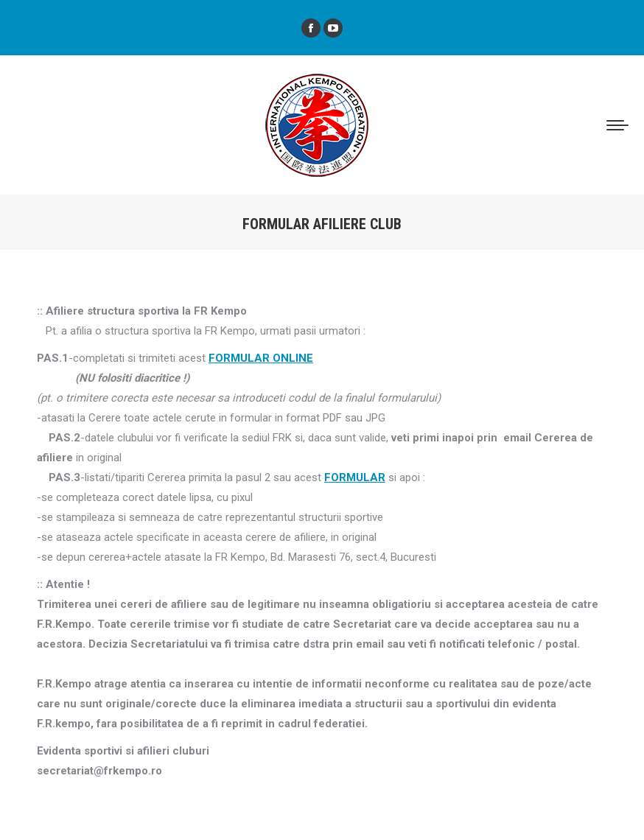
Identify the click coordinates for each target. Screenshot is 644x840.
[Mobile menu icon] (617, 125)
